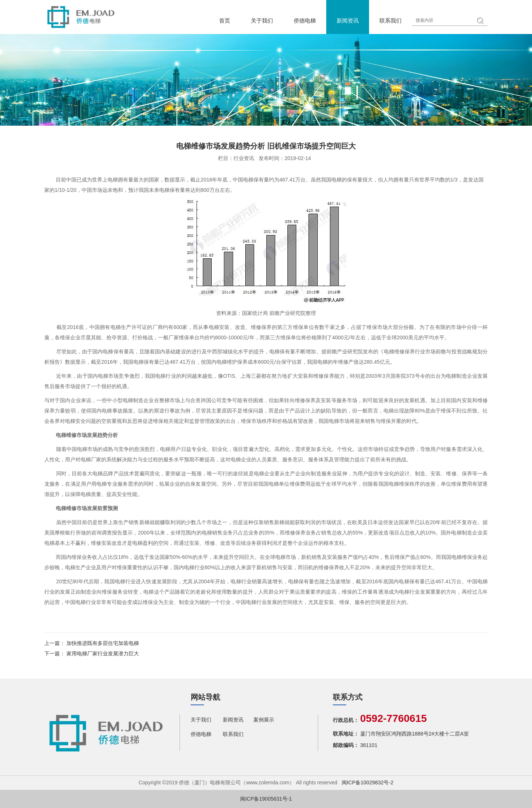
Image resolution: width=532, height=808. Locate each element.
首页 (225, 21)
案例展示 (264, 720)
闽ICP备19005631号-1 (266, 799)
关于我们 (262, 21)
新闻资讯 (348, 21)
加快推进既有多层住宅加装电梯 (103, 643)
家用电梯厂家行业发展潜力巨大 (103, 653)
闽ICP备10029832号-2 (368, 782)
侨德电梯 (305, 21)
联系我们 (391, 21)
